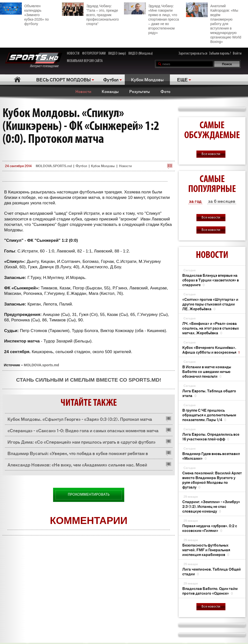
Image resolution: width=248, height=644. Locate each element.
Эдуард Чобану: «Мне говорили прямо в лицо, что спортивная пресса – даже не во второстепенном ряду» (151, 19)
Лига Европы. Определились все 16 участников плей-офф (211, 436)
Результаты (140, 91)
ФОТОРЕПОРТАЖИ (94, 54)
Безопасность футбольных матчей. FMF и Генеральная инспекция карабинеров (206, 550)
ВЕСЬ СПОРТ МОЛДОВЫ (63, 79)
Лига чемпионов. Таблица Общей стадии (212, 571)
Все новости (211, 154)
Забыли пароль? (220, 54)
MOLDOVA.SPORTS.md (54, 166)
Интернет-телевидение (34, 60)
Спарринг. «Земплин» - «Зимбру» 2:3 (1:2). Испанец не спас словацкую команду (211, 506)
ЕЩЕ (182, 79)
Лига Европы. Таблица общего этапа (209, 393)
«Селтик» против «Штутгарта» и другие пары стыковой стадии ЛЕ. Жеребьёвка (210, 304)
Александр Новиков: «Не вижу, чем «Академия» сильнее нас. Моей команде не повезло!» (77, 466)
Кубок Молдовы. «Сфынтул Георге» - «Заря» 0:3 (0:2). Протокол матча (80, 419)
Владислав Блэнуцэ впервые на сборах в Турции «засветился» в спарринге (211, 280)
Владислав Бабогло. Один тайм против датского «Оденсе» (210, 591)
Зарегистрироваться (193, 54)
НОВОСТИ (73, 54)
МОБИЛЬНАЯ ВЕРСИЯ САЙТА (85, 61)
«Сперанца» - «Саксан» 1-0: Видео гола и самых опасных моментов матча (83, 430)
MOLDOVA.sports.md (41, 365)
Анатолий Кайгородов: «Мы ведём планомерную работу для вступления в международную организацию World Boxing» (214, 23)
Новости (83, 91)
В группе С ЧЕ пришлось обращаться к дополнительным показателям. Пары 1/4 (209, 415)
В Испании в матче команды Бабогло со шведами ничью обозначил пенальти (207, 371)
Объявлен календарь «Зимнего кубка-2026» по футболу (24, 14)
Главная (17, 79)
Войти (237, 54)
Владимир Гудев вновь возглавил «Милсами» (211, 456)
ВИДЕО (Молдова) (141, 54)
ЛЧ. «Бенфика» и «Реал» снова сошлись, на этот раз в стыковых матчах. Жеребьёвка (211, 328)
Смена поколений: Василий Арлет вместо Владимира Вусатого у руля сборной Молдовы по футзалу (212, 480)
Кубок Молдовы (147, 79)
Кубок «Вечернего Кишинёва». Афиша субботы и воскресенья (211, 350)
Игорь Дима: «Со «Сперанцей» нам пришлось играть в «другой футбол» (81, 442)
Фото (165, 91)
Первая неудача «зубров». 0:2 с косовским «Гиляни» (210, 528)
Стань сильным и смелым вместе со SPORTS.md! (89, 380)
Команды (110, 91)
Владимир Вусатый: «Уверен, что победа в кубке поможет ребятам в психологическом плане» (78, 454)
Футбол (111, 79)
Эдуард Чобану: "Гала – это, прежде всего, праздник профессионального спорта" (90, 14)
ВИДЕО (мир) (117, 54)
